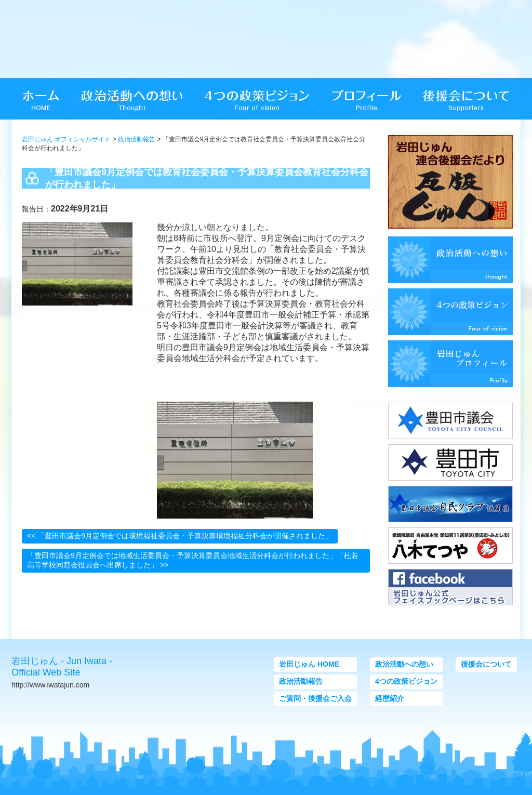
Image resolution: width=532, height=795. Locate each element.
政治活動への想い (404, 664)
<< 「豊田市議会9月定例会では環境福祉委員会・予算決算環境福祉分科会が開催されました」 (180, 536)
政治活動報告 (137, 139)
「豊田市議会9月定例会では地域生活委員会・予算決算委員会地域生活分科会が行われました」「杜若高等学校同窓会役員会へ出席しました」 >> (193, 560)
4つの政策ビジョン (406, 681)
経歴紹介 (390, 698)
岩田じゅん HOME (309, 664)
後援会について (486, 664)
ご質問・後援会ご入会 (315, 698)
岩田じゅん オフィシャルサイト (66, 139)
